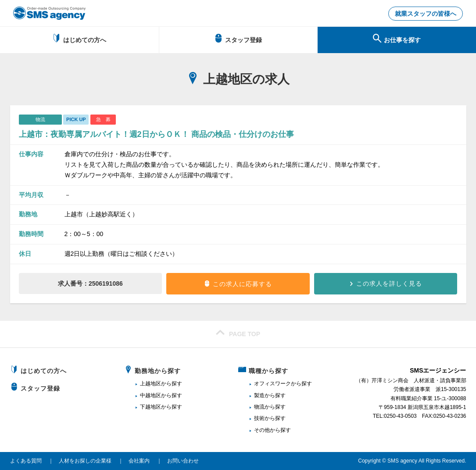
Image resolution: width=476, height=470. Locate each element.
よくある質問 (26, 461)
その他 (262, 430)
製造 (259, 395)
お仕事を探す (397, 39)
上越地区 (150, 384)
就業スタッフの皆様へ (426, 14)
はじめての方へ (79, 39)
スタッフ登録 (238, 39)
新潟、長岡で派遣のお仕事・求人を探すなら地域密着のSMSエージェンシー (49, 13)
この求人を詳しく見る (389, 283)
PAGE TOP (238, 333)
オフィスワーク (272, 384)
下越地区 (150, 407)
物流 (259, 407)
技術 (259, 418)
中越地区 (150, 395)
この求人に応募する (242, 284)
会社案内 (139, 461)
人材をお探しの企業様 (85, 461)
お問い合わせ (183, 461)
